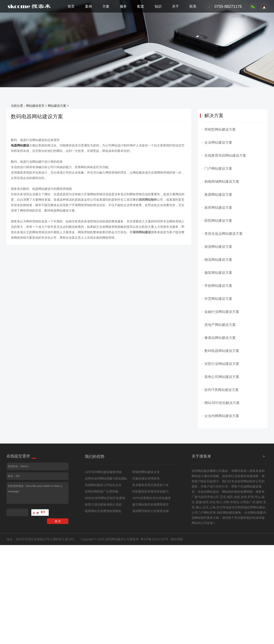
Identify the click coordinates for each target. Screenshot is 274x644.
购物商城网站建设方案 (222, 182)
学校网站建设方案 (218, 286)
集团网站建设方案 (218, 195)
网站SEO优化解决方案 (222, 403)
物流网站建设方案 (218, 260)
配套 (141, 6)
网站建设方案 (57, 106)
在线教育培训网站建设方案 (225, 155)
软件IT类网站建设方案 (222, 390)
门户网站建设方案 (218, 168)
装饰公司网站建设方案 (222, 377)
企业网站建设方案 (218, 142)
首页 (71, 6)
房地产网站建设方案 (220, 325)
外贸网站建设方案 (218, 299)
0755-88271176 (228, 7)
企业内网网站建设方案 (222, 416)
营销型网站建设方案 (220, 129)
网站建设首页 (35, 106)
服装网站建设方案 (218, 273)
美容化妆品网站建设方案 (224, 234)
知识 (158, 6)
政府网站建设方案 (218, 208)
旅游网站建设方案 (218, 247)
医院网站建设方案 (218, 221)
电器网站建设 (20, 145)
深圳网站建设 (201, 471)
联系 (193, 6)
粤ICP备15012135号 (154, 539)
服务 (123, 6)
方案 (106, 6)
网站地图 (177, 539)
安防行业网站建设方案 (222, 364)
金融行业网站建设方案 (222, 312)
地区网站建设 (226, 513)
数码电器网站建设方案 (222, 351)
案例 (89, 6)
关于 (175, 6)
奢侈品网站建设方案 (220, 338)
